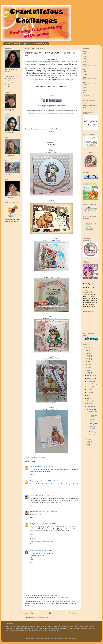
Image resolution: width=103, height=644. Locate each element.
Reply (32, 475)
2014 (87, 445)
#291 (85, 80)
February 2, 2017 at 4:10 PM (48, 495)
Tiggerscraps (34, 481)
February (90, 404)
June (89, 392)
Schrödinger (54, 152)
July (89, 390)
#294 (85, 87)
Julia (31, 550)
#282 (85, 56)
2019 (87, 367)
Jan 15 (91, 435)
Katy (54, 318)
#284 (85, 62)
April (89, 398)
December (91, 375)
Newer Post (30, 613)
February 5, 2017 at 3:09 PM (46, 524)
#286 (85, 67)
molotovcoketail (58, 639)
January (90, 407)
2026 (87, 347)
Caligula (54, 202)
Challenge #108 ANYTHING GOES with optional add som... (93, 424)
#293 (85, 85)
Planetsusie (34, 495)
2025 (87, 350)
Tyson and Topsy (54, 359)
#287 (85, 69)
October (90, 381)
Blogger (74, 639)
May (89, 395)
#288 (85, 72)
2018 (87, 370)
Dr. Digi (52, 95)
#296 (85, 93)
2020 (87, 364)
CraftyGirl (33, 524)
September (91, 384)
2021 (87, 362)
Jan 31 (91, 409)
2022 (87, 359)
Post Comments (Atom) (41, 618)
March (90, 401)
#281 (85, 54)
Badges (24, 44)
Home (8, 44)
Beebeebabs (34, 512)
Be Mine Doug (54, 278)
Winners (86, 95)
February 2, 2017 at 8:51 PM (48, 512)
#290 (85, 77)
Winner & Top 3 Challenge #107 (93, 414)
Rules (16, 44)
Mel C (32, 467)
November (91, 378)
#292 (85, 82)
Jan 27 (91, 432)
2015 (87, 442)
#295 (85, 90)
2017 (87, 373)
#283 (85, 59)
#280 (85, 51)
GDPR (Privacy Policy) (39, 44)
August (90, 387)
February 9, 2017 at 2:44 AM (43, 550)
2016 (87, 439)
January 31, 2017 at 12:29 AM (44, 467)
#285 (85, 64)
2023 (87, 356)
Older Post (74, 613)
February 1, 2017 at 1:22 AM (49, 481)
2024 (87, 353)
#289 (85, 74)
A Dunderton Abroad (54, 241)
